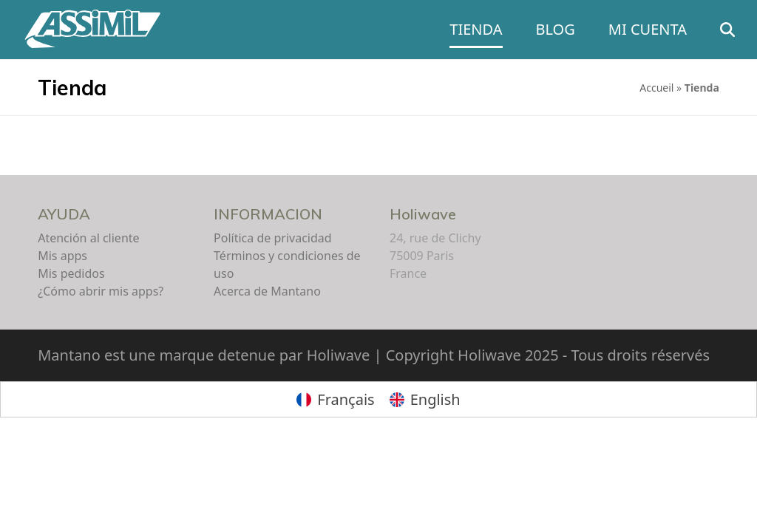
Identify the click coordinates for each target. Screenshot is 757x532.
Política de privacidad (273, 238)
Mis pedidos (71, 273)
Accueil (656, 88)
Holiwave (423, 214)
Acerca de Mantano (267, 291)
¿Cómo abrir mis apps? (101, 291)
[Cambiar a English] (425, 399)
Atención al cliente (88, 238)
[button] (727, 30)
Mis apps (62, 256)
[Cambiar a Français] (335, 399)
